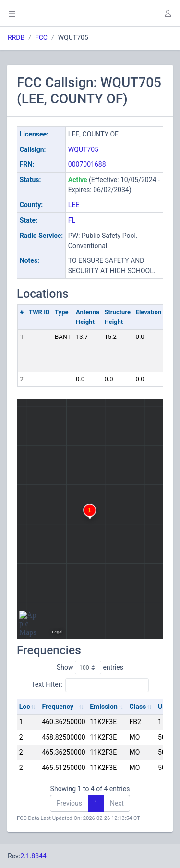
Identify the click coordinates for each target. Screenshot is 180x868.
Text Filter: (90, 685)
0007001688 (87, 164)
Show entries (90, 668)
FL (72, 220)
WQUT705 (83, 149)
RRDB (16, 37)
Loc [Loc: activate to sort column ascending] (25, 707)
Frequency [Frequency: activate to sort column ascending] (58, 707)
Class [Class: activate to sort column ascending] (138, 707)
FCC (41, 37)
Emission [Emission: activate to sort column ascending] (104, 707)
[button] (168, 13)
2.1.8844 (33, 856)
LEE (74, 205)
